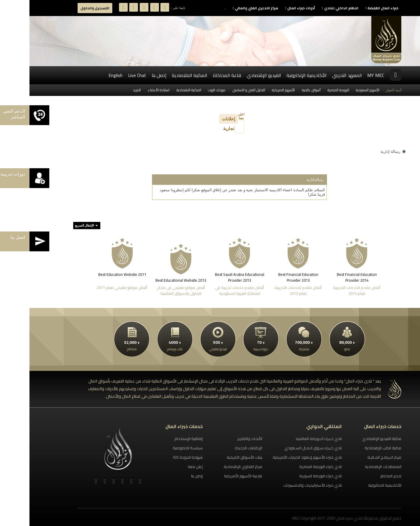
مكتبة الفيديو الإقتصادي (352, 439)
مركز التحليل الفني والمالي (226, 8)
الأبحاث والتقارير (220, 439)
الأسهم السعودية (338, 90)
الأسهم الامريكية (254, 90)
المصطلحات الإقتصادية (354, 467)
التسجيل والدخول (65, 8)
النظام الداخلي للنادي (311, 8)
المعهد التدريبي (318, 75)
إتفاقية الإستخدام (159, 439)
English (86, 75)
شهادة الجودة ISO (158, 457)
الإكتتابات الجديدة (219, 448)
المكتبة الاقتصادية (160, 75)
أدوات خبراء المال (271, 8)
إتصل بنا (130, 75)
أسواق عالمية (282, 90)
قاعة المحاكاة (198, 75)
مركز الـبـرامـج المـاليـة (355, 457)
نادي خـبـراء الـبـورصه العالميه (289, 439)
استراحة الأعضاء (129, 90)
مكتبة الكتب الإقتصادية (353, 448)
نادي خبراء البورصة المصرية (291, 467)
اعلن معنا (212, 116)
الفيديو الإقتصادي (235, 75)
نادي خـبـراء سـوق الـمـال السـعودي (284, 448)
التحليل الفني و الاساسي (219, 90)
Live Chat (108, 75)
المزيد (107, 90)
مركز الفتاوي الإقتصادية (213, 467)
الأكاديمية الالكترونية (355, 485)
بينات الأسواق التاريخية (215, 457)
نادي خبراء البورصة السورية (291, 476)
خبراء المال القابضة (352, 8)
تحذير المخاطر (361, 476)
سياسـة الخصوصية (158, 448)
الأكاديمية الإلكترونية (277, 75)
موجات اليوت (187, 90)
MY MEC (346, 75)
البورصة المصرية (309, 90)
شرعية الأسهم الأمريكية (214, 476)
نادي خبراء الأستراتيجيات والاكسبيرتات (283, 485)
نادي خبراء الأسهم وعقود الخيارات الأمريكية (278, 457)
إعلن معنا (166, 467)
